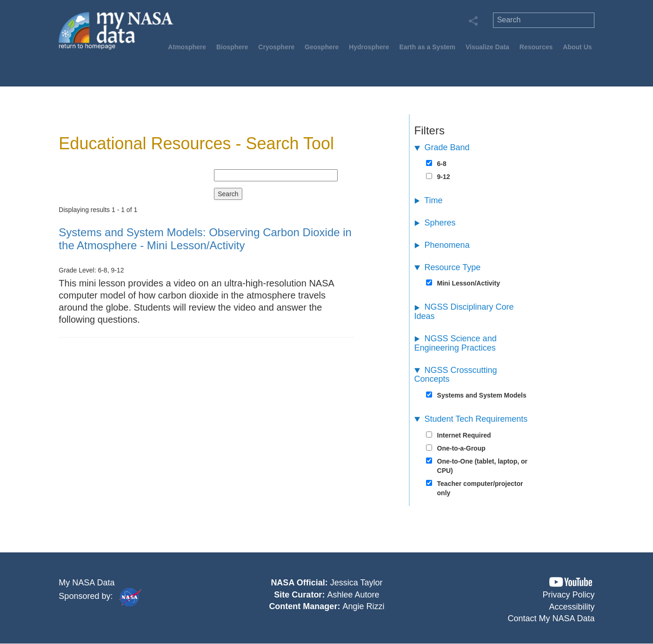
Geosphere (322, 47)
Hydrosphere (369, 47)
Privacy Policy (568, 595)
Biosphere (232, 47)
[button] (571, 582)
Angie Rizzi (363, 606)
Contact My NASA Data (551, 618)
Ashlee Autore (353, 595)
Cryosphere (276, 47)
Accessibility (572, 607)
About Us (577, 47)
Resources (536, 47)
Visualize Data (487, 47)
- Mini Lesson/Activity (205, 239)
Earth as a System (427, 47)
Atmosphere (187, 47)
